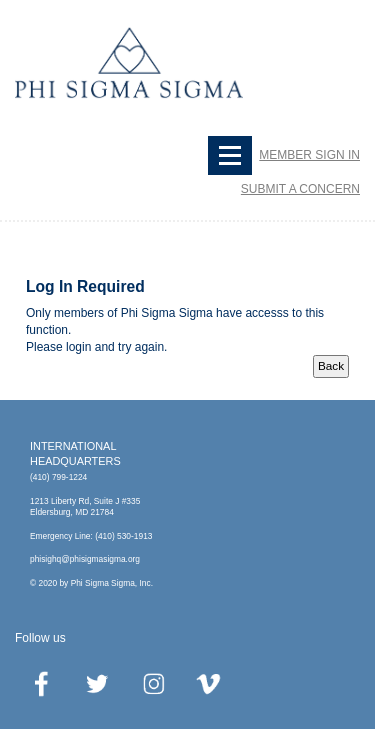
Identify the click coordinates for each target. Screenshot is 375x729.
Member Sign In (309, 155)
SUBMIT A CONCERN (300, 189)
